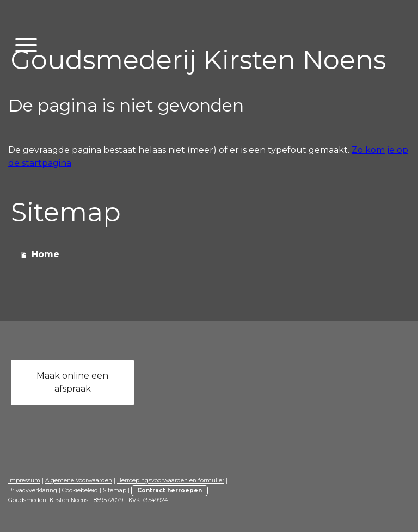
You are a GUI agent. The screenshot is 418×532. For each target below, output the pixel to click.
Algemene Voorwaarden (79, 481)
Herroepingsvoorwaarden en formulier (171, 481)
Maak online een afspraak (72, 382)
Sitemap (115, 490)
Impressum (24, 481)
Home (45, 254)
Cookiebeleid (80, 490)
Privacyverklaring (33, 490)
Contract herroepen (170, 490)
